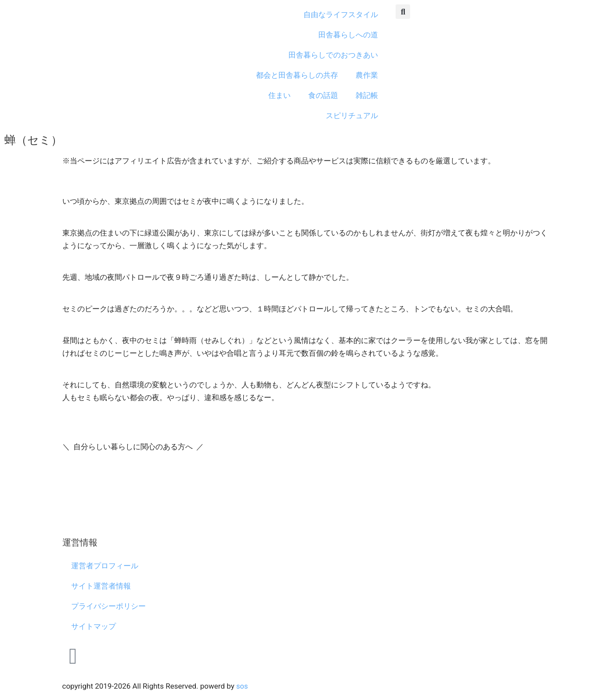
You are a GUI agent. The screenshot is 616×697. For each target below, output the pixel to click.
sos (242, 686)
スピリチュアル (352, 116)
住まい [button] (279, 95)
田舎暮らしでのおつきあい (333, 55)
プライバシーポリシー (108, 606)
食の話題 (323, 95)
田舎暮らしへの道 (348, 35)
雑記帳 (367, 95)
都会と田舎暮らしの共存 (297, 75)
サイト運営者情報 (101, 586)
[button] (403, 12)
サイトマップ (94, 626)
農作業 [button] (367, 75)
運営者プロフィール (105, 566)
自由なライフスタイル (341, 14)
